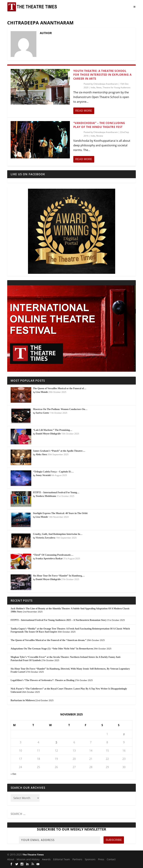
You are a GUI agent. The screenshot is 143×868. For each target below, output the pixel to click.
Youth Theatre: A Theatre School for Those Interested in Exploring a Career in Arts (102, 75)
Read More (84, 111)
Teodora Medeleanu (46, 496)
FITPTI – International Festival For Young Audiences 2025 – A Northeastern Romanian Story (59, 620)
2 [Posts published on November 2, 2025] (124, 734)
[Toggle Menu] (135, 7)
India (93, 87)
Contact (111, 859)
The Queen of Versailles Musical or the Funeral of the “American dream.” (48, 640)
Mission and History (28, 859)
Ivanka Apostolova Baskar (49, 559)
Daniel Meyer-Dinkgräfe (48, 434)
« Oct (13, 774)
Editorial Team (62, 859)
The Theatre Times (33, 855)
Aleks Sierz (41, 454)
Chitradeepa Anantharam (106, 84)
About (11, 859)
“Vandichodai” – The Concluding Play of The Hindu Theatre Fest (99, 125)
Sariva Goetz (42, 413)
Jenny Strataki (43, 475)
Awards (46, 859)
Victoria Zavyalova (45, 538)
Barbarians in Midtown (23, 700)
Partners (77, 859)
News (99, 87)
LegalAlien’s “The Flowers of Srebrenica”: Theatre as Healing (42, 680)
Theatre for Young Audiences (117, 87)
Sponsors (90, 859)
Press (101, 859)
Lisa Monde (42, 392)
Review (100, 136)
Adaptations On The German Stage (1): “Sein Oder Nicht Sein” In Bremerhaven (52, 649)
